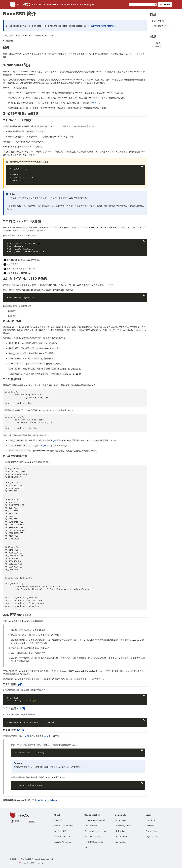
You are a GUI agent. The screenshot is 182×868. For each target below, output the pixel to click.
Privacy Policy (152, 831)
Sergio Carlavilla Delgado (46, 800)
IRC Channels (121, 836)
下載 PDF (158, 43)
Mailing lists (120, 831)
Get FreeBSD (50, 5)
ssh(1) (21, 708)
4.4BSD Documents (94, 842)
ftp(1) (20, 684)
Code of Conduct (62, 836)
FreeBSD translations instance (100, 26)
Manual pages (91, 826)
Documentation (69, 5)
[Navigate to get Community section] (87, 5)
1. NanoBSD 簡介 (159, 21)
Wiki (86, 847)
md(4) (27, 147)
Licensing (150, 826)
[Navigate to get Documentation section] (69, 5)
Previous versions (93, 836)
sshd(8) (42, 446)
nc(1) (20, 730)
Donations (150, 820)
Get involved (121, 820)
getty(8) (57, 440)
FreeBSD (58, 820)
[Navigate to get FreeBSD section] (50, 5)
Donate (165, 5)
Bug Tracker (120, 842)
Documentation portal (95, 820)
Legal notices (152, 836)
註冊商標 (9, 41)
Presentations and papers (96, 831)
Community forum (123, 826)
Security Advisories (63, 842)
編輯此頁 (158, 46)
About (36, 5)
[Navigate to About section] (36, 5)
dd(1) (22, 230)
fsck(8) (93, 103)
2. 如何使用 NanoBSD (161, 26)
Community (87, 5)
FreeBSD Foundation (63, 826)
